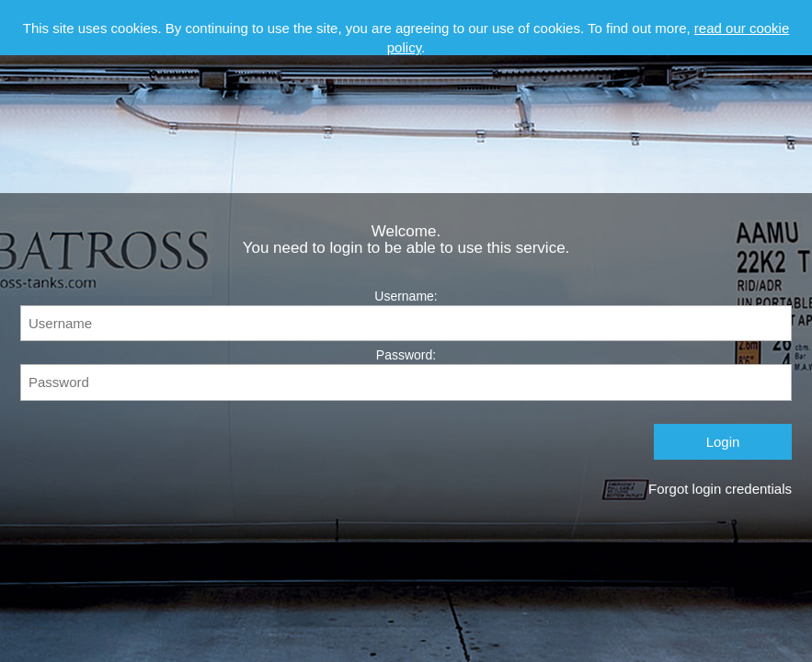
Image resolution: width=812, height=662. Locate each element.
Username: (406, 315)
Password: (406, 374)
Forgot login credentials (720, 489)
